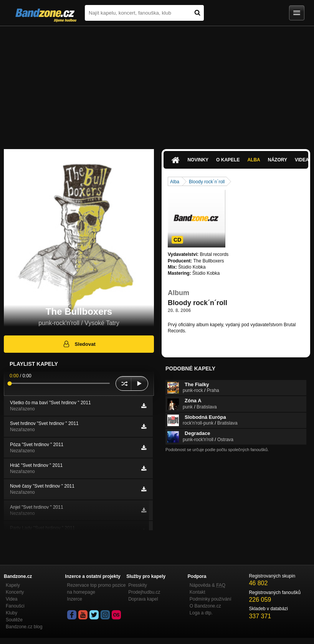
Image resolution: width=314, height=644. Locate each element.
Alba (254, 160)
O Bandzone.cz (205, 606)
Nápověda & (207, 585)
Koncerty (15, 592)
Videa (12, 599)
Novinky (198, 160)
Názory (278, 160)
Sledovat (79, 344)
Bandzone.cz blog (24, 627)
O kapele (228, 160)
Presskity (138, 585)
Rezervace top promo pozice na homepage (97, 589)
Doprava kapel (143, 599)
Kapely (13, 585)
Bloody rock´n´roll (207, 182)
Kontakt (197, 592)
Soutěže (14, 620)
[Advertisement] (157, 84)
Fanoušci (15, 606)
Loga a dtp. (201, 613)
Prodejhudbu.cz (144, 592)
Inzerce (75, 599)
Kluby (12, 613)
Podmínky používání (211, 599)
